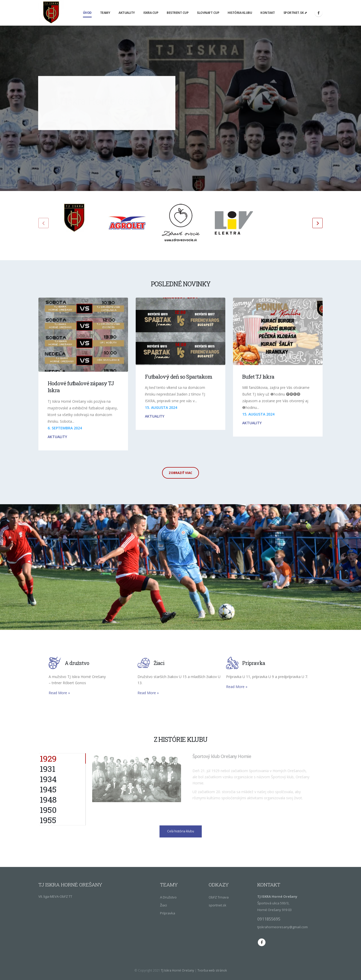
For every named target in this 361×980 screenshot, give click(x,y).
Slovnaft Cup (208, 13)
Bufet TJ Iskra (258, 377)
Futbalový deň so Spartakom (179, 377)
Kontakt (268, 13)
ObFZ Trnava (219, 897)
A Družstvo (168, 897)
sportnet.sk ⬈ (295, 13)
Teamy (105, 13)
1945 (48, 789)
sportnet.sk (217, 905)
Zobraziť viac (180, 473)
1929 (48, 758)
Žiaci (163, 905)
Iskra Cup (151, 13)
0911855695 (269, 919)
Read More (59, 693)
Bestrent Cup (178, 13)
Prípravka (168, 913)
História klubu (240, 13)
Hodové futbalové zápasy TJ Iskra (81, 387)
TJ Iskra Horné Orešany (177, 970)
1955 (48, 820)
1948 (48, 800)
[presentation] (44, 223)
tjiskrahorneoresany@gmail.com (283, 927)
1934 (48, 779)
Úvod (87, 13)
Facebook (262, 942)
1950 (48, 810)
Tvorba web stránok (212, 970)
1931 (47, 769)
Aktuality (127, 13)
